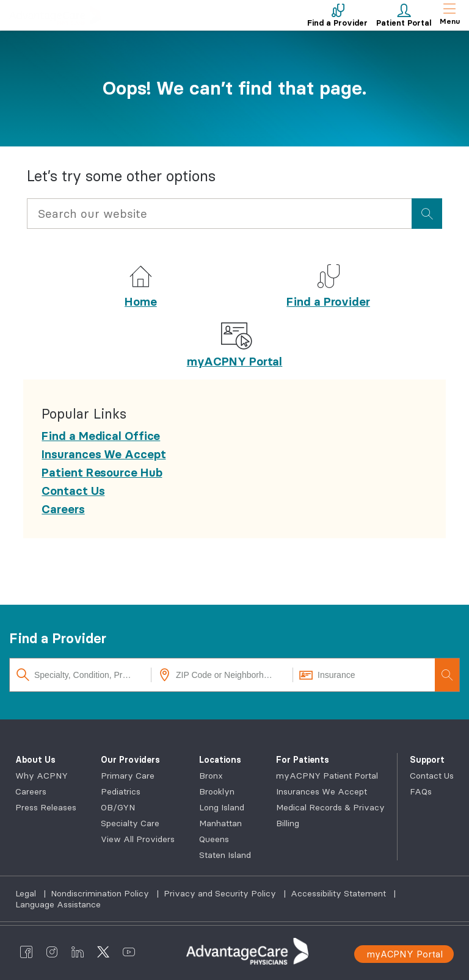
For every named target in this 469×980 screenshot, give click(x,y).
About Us (35, 760)
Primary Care (128, 776)
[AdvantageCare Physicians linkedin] (78, 951)
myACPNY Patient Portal (327, 776)
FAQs (421, 791)
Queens (214, 839)
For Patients (303, 760)
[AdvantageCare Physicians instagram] (52, 951)
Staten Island (225, 855)
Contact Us (432, 776)
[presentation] (427, 214)
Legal (27, 893)
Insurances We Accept (322, 791)
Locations (220, 760)
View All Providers (138, 839)
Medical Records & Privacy (330, 807)
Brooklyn (217, 791)
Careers (31, 791)
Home (141, 301)
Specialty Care (130, 823)
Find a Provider (328, 301)
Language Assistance (58, 904)
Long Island (222, 807)
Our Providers (130, 760)
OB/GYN (118, 807)
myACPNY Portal (235, 361)
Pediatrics (121, 791)
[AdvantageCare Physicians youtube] (129, 951)
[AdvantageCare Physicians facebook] (26, 951)
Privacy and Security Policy (221, 893)
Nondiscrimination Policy (101, 893)
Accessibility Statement (340, 893)
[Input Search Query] (219, 214)
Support (427, 760)
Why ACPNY (42, 776)
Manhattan (220, 823)
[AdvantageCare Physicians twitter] (103, 951)
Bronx (211, 776)
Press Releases (46, 807)
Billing (288, 823)
